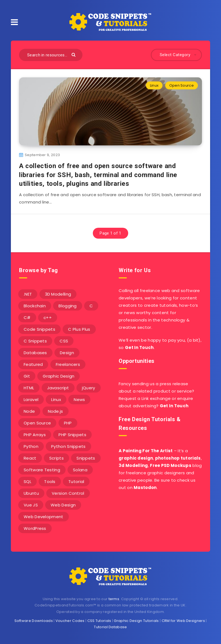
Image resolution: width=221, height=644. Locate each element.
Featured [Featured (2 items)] (33, 364)
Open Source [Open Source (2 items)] (37, 423)
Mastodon (145, 487)
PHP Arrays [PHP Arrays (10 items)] (35, 435)
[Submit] (74, 54)
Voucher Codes (70, 621)
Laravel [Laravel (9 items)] (31, 400)
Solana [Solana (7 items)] (80, 470)
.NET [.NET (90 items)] (28, 294)
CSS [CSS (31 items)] (64, 341)
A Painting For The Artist (146, 451)
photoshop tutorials (178, 458)
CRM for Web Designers (183, 621)
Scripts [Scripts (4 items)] (56, 458)
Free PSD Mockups (171, 465)
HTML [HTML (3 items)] (29, 388)
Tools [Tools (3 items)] (50, 482)
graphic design (136, 458)
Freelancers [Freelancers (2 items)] (68, 364)
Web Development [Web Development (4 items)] (44, 517)
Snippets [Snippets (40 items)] (86, 458)
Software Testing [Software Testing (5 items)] (42, 470)
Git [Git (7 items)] (27, 376)
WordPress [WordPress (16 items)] (35, 528)
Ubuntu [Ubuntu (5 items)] (31, 493)
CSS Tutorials (99, 621)
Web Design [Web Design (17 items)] (63, 505)
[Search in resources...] (51, 55)
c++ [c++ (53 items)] (48, 318)
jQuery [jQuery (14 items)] (89, 388)
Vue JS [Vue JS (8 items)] (31, 505)
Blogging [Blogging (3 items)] (67, 306)
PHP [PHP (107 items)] (68, 423)
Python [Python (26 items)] (31, 446)
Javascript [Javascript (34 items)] (58, 388)
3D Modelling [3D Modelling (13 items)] (58, 294)
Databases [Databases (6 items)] (35, 353)
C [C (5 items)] (91, 306)
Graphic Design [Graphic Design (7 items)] (59, 376)
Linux (154, 85)
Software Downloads (34, 621)
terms (114, 599)
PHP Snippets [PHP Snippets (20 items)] (72, 435)
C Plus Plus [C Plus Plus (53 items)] (79, 329)
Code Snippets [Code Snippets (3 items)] (39, 329)
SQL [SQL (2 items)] (27, 482)
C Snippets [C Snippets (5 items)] (35, 341)
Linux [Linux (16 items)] (56, 400)
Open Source (182, 85)
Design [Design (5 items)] (67, 353)
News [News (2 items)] (79, 400)
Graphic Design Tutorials (136, 621)
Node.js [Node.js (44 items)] (56, 411)
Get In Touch (139, 347)
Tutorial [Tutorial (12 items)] (76, 482)
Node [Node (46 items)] (29, 411)
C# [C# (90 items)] (27, 318)
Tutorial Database (110, 627)
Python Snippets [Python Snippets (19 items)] (68, 446)
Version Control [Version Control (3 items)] (68, 493)
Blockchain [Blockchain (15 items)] (35, 306)
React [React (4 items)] (30, 458)
